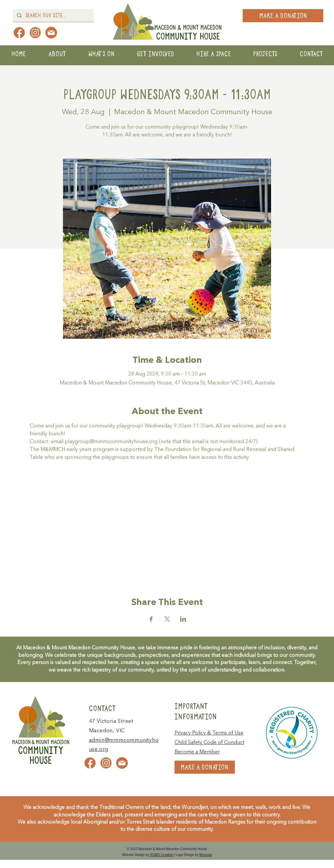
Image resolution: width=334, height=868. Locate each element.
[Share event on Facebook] (151, 619)
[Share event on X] (167, 619)
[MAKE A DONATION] (283, 16)
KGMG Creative (162, 855)
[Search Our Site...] (53, 15)
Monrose (206, 855)
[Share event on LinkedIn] (183, 619)
